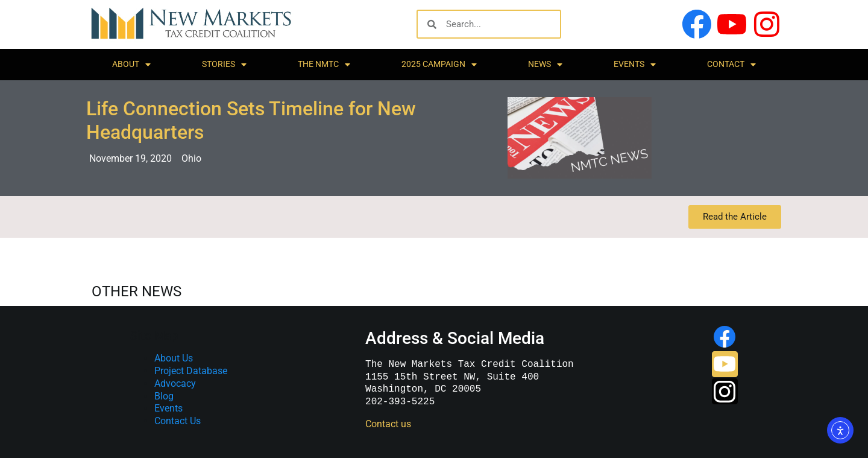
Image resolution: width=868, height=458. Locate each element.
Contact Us (178, 421)
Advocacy (175, 383)
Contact (731, 65)
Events (635, 65)
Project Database (191, 371)
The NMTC (324, 65)
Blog (164, 396)
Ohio (191, 158)
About (131, 65)
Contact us (387, 424)
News (545, 65)
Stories (224, 65)
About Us (174, 358)
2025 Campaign (439, 65)
